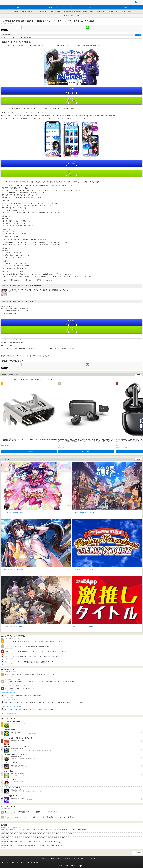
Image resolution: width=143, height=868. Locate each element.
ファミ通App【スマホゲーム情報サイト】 (24, 12)
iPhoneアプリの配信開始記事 (64, 12)
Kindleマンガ (24, 379)
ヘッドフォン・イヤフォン (10, 379)
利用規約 (53, 858)
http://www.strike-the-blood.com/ (17, 340)
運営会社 (59, 858)
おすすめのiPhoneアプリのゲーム (45, 12)
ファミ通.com (88, 858)
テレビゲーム (48, 379)
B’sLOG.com (97, 858)
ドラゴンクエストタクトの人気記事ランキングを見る (14, 713)
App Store (71, 91)
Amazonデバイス (36, 379)
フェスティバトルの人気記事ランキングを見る (13, 700)
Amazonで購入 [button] (29, 452)
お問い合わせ (45, 858)
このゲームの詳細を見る (10, 314)
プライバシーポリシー (69, 858)
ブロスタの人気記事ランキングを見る (11, 693)
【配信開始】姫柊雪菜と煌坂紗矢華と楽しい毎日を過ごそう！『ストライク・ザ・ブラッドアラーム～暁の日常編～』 (105, 12)
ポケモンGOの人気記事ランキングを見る (11, 707)
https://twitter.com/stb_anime (17, 343)
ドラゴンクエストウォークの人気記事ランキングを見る (15, 686)
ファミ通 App (7, 3)
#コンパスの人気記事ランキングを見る (11, 679)
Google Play (71, 101)
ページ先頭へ (138, 853)
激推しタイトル (75, 15)
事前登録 (66, 15)
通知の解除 (80, 858)
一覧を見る (139, 375)
